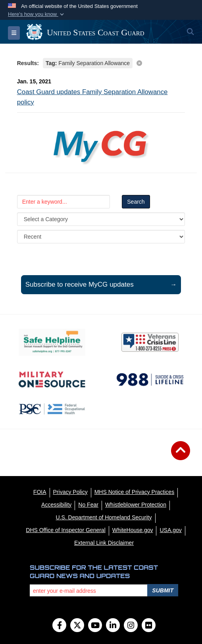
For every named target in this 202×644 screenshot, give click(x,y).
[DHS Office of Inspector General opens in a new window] (66, 530)
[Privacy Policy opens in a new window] (70, 492)
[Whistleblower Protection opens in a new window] (136, 505)
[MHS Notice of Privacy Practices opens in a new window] (135, 492)
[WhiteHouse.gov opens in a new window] (133, 530)
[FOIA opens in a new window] (40, 492)
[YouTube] (95, 626)
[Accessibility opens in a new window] (56, 505)
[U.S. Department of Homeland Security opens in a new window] (104, 517)
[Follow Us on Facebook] (59, 626)
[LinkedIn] (113, 626)
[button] (37, 14)
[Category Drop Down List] (101, 219)
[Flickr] (149, 626)
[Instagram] (131, 626)
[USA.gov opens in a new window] (170, 530)
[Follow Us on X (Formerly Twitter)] (77, 626)
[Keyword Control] (64, 202)
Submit (163, 590)
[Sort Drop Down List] (101, 237)
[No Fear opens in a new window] (88, 505)
